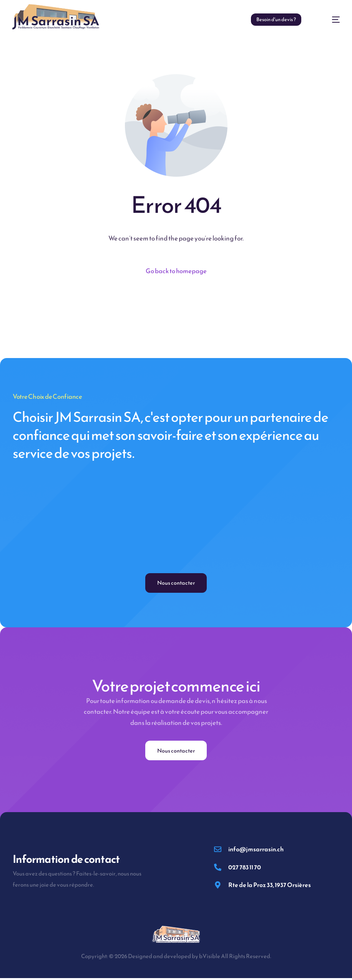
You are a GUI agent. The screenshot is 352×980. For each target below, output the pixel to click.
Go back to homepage (176, 271)
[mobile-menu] (328, 20)
